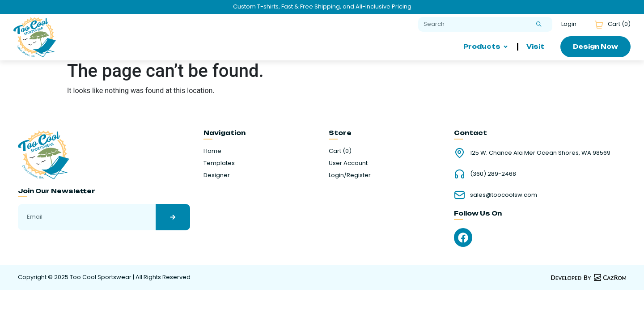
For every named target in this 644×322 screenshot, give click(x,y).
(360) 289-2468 (493, 174)
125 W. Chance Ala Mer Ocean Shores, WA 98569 (540, 153)
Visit (535, 47)
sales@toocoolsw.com (504, 195)
